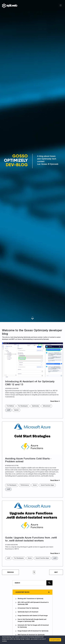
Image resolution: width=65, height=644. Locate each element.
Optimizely (35, 406)
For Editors (10, 406)
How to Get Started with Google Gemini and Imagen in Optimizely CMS (31, 620)
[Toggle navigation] (61, 5)
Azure (35, 485)
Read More (55, 401)
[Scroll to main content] (32, 318)
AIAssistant (47, 406)
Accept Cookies (55, 640)
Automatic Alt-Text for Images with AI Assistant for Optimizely (32, 626)
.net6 (8, 558)
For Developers (23, 406)
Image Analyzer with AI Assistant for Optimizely (32, 631)
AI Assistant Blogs (22, 592)
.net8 (8, 410)
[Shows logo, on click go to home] (10, 5)
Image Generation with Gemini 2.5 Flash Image (32, 616)
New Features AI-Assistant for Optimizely (30, 635)
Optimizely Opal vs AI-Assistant (27, 612)
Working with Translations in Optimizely (29, 599)
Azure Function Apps (47, 485)
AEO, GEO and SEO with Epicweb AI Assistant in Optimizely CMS (32, 603)
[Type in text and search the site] (32, 583)
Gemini (16, 410)
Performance (25, 485)
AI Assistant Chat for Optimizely (27, 608)
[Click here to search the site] (49, 583)
